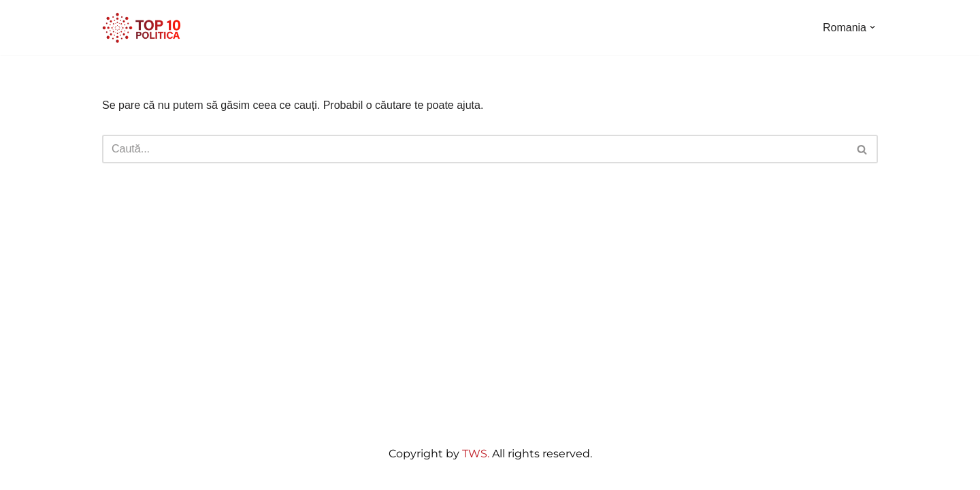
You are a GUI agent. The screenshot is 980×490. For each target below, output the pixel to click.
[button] (872, 27)
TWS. (476, 454)
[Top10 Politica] (143, 28)
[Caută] (475, 149)
